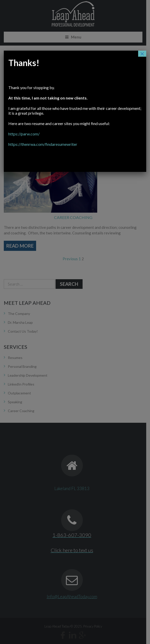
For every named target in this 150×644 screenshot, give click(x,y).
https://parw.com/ (53, 124)
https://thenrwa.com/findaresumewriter (72, 134)
